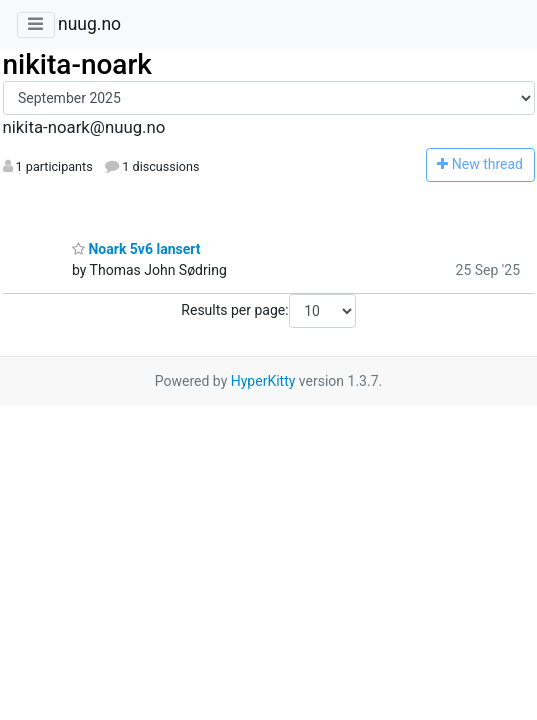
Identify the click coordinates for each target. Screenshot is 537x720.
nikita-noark (77, 64)
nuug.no (89, 24)
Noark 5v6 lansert (136, 249)
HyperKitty (263, 381)
